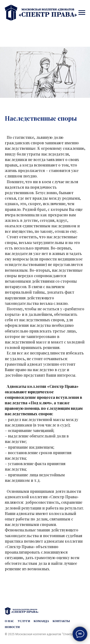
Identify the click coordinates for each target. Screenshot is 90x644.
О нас (9, 621)
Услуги (24, 621)
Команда (41, 621)
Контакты (61, 621)
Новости (12, 627)
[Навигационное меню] (82, 13)
